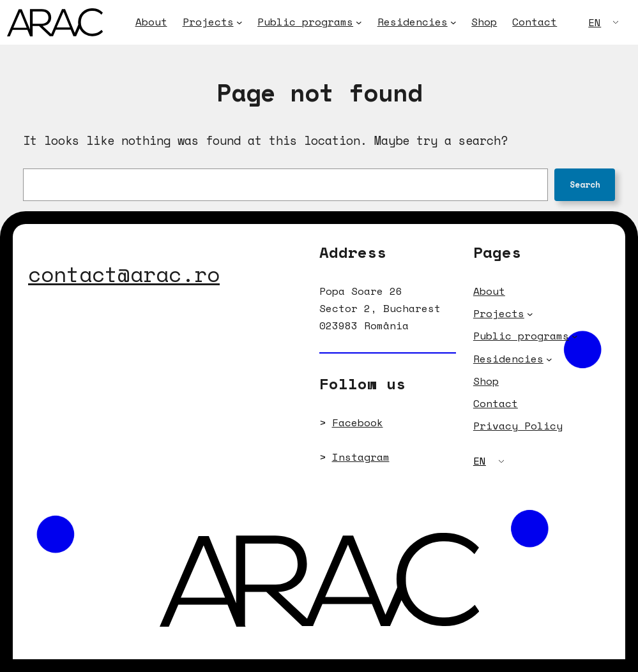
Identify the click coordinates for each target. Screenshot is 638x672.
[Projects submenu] (239, 22)
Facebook (358, 422)
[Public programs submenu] (359, 22)
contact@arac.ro (124, 274)
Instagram (361, 457)
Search (585, 184)
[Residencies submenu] (453, 22)
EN (595, 22)
